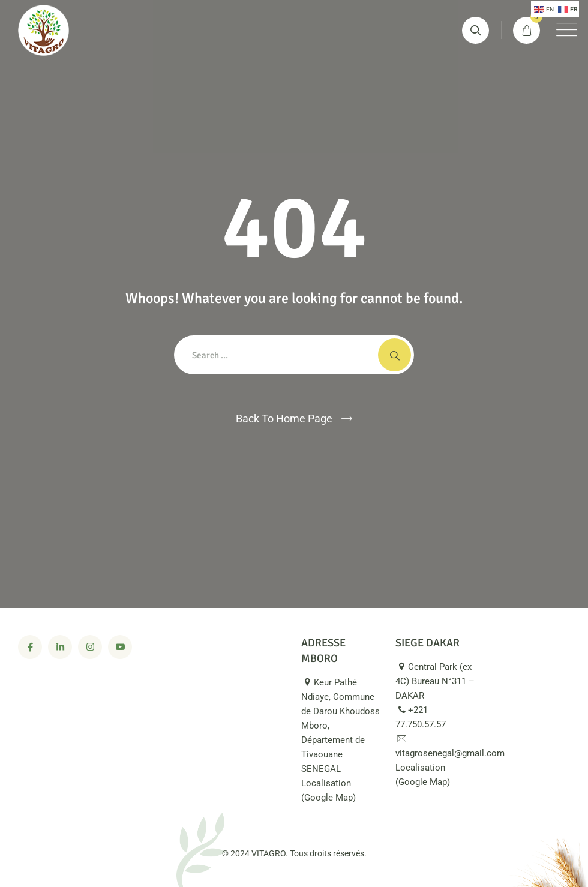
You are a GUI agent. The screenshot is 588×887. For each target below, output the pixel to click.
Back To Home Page (284, 419)
